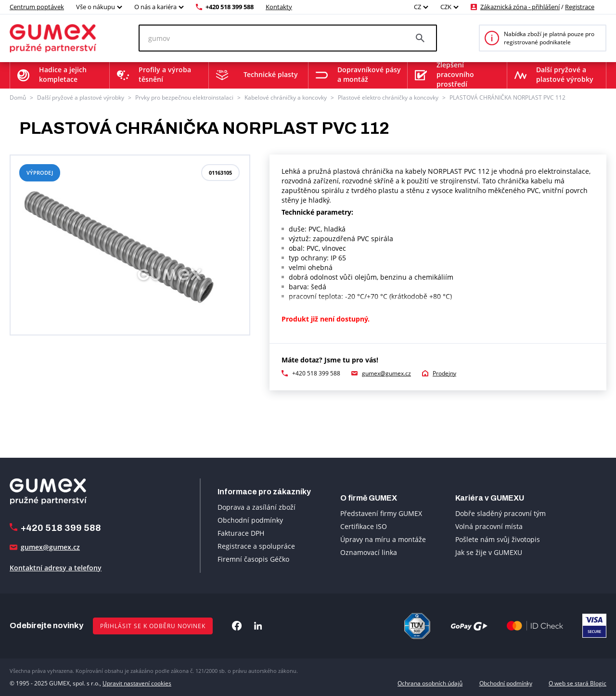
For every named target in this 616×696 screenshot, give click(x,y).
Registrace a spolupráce (256, 546)
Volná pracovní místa (489, 526)
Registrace (580, 7)
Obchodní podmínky (250, 520)
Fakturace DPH (241, 533)
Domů (18, 97)
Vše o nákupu (96, 7)
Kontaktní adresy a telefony (56, 568)
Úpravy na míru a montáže (383, 539)
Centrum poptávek (37, 7)
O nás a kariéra (155, 7)
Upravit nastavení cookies (137, 683)
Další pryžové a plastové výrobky (81, 97)
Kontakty (279, 7)
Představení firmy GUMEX (381, 513)
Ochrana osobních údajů (430, 683)
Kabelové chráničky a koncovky (286, 97)
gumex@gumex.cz (386, 373)
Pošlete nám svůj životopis (498, 539)
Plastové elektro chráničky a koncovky (388, 97)
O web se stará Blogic (577, 683)
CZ (417, 7)
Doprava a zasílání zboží (257, 507)
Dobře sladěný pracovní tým (500, 513)
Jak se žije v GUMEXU (489, 552)
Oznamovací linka (369, 552)
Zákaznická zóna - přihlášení (520, 7)
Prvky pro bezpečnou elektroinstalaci (184, 97)
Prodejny (444, 373)
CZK (446, 7)
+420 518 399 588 (230, 7)
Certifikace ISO (364, 526)
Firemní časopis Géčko (253, 559)
